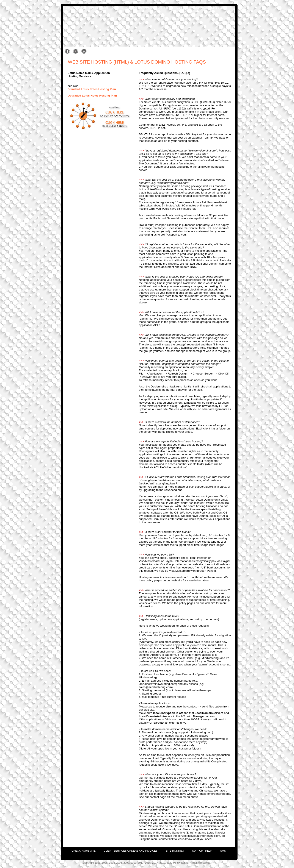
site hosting (175, 851)
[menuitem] (79, 850)
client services (172, 8)
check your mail (84, 851)
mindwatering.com (208, 8)
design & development (134, 8)
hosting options (94, 8)
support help (202, 851)
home (69, 8)
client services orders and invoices (131, 851)
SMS (223, 851)
